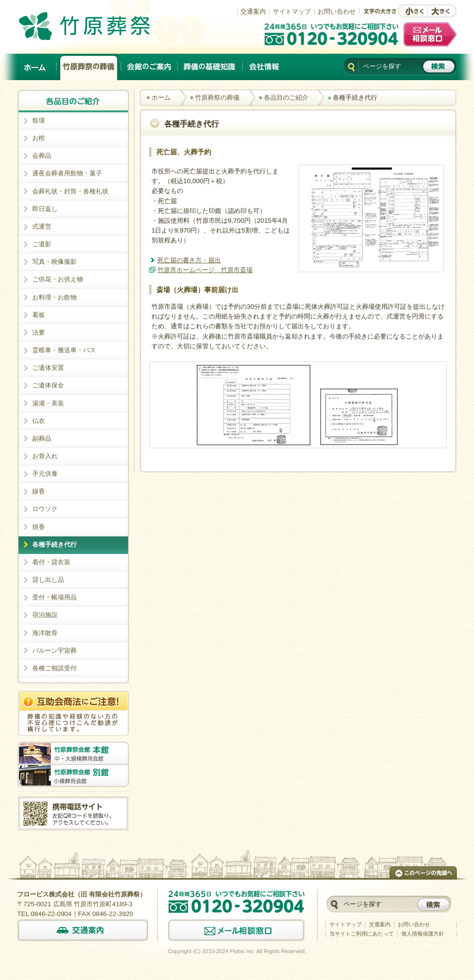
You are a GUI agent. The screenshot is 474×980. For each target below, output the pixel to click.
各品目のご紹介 (286, 97)
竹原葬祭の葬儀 (89, 67)
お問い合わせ (337, 11)
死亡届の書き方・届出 (189, 260)
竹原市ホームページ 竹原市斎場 (205, 270)
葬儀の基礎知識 (210, 67)
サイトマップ (292, 11)
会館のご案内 (150, 67)
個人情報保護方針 (423, 934)
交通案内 (253, 11)
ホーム (36, 67)
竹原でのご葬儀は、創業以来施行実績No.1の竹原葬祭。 (98, 26)
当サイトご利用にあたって (362, 934)
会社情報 (264, 67)
